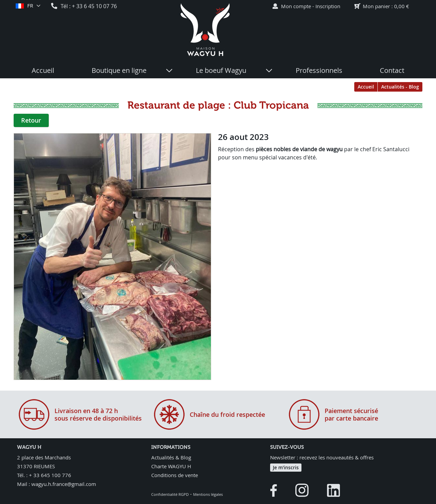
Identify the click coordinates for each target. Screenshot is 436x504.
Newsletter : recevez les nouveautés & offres (322, 457)
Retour (31, 120)
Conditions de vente (175, 475)
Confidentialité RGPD (170, 494)
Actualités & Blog (171, 457)
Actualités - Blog (400, 87)
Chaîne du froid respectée (227, 414)
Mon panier (376, 6)
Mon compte (296, 6)
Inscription (328, 6)
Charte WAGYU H (171, 466)
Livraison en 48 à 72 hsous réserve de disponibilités (98, 414)
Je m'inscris (286, 467)
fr (30, 6)
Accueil (366, 87)
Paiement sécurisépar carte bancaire (351, 414)
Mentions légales (208, 494)
